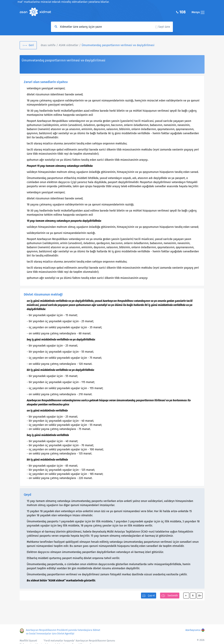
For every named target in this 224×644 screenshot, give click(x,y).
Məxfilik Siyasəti (28, 641)
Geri (31, 45)
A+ (200, 596)
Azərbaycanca (193, 630)
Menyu (198, 12)
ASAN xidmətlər (69, 45)
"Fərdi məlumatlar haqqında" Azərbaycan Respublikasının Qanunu (79, 641)
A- (186, 596)
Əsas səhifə (48, 45)
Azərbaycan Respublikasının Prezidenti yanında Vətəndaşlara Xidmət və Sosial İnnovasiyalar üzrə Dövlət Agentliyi (63, 632)
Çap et (151, 596)
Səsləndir (173, 596)
